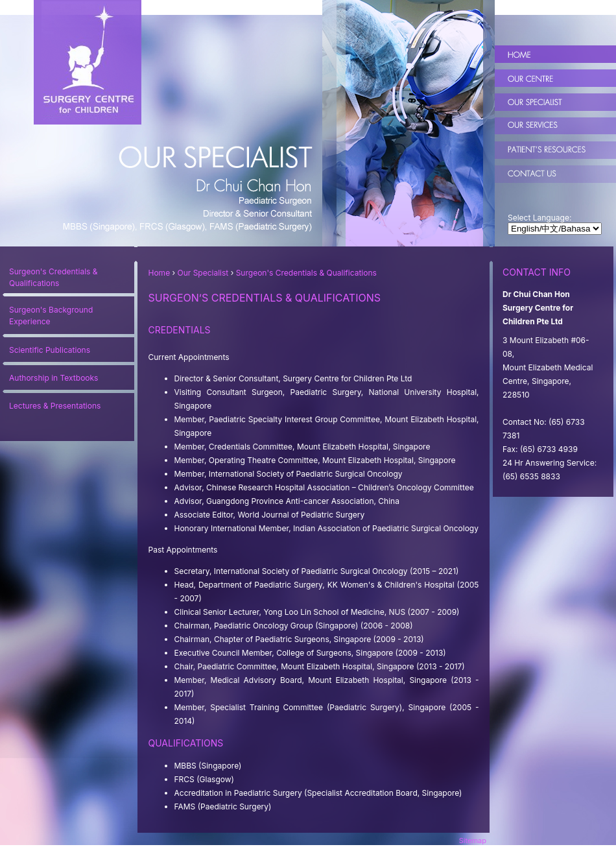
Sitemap (473, 841)
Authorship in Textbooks (53, 378)
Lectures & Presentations (55, 406)
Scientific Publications (50, 350)
